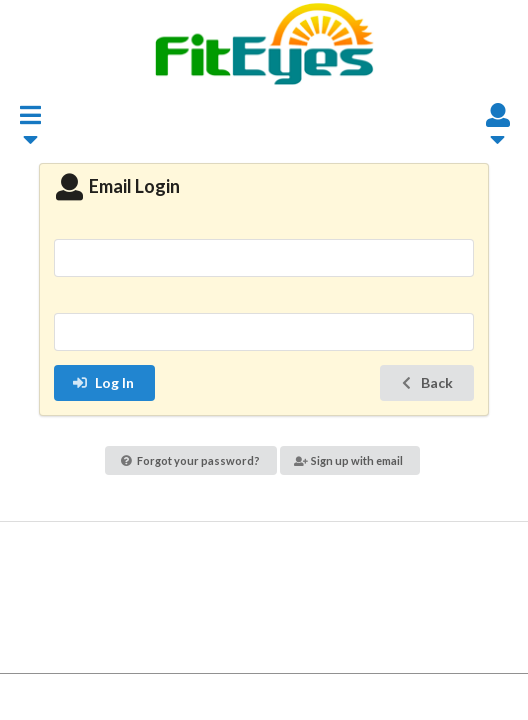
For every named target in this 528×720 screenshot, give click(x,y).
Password (264, 300)
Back (425, 382)
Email (264, 225)
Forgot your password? (190, 460)
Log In (103, 382)
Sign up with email (349, 460)
